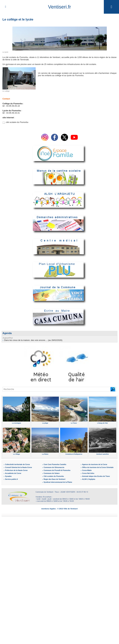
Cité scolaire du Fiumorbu (53, 476)
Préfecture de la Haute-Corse (16, 470)
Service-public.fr (11, 479)
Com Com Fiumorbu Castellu (54, 464)
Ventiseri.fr (59, 7)
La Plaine (45, 454)
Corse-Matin (87, 470)
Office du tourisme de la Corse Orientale (97, 467)
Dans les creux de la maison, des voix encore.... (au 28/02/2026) (33, 340)
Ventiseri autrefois (102, 454)
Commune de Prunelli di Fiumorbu (56, 470)
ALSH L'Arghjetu (88, 479)
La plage (45, 423)
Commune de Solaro (51, 473)
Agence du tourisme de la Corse (94, 464)
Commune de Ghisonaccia (53, 467)
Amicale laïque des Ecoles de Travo (95, 476)
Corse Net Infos (88, 473)
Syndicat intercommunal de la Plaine (57, 482)
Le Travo (74, 423)
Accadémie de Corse (13, 473)
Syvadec (8, 476)
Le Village (17, 454)
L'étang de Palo (102, 423)
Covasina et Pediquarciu (74, 454)
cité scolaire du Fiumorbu (17, 122)
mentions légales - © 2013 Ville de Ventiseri (60, 509)
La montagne (16, 423)
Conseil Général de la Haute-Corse (18, 467)
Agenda (7, 333)
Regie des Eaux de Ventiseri (54, 479)
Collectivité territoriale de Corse (17, 464)
